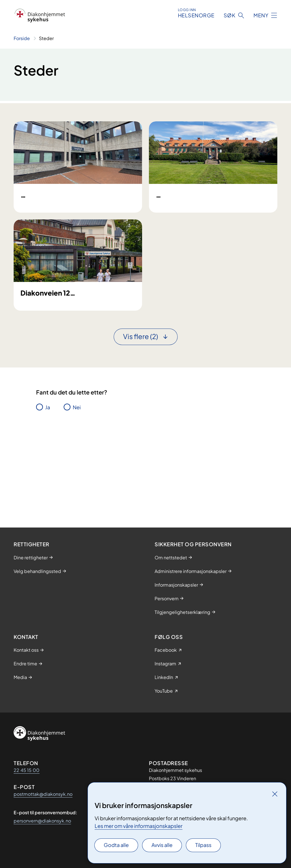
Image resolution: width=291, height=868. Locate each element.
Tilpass (203, 845)
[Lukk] (275, 794)
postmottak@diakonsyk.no (43, 794)
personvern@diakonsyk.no (42, 821)
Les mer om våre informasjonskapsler (139, 826)
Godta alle (116, 845)
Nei (77, 492)
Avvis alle (162, 845)
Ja (48, 492)
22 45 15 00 (27, 770)
